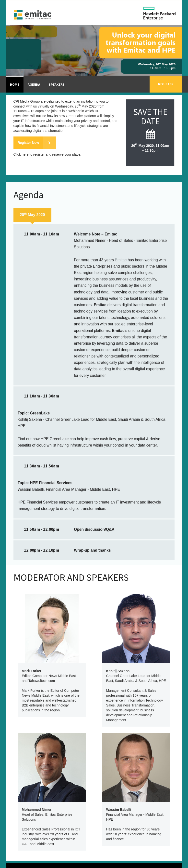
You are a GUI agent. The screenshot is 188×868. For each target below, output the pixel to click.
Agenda (34, 84)
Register (166, 84)
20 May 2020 (32, 373)
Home (15, 84)
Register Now (37, 143)
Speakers (57, 84)
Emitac (121, 419)
